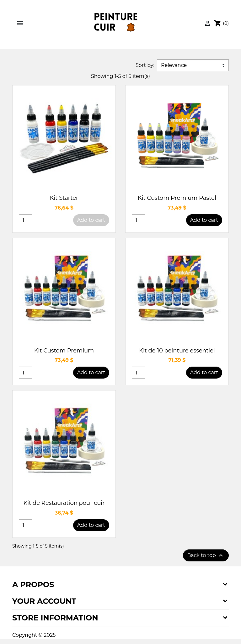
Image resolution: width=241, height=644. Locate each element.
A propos (33, 584)
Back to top (206, 555)
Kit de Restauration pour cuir (64, 503)
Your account (44, 601)
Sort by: (145, 65)
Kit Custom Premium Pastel (177, 198)
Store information (55, 618)
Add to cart (91, 220)
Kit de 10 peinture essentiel (177, 351)
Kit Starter (64, 198)
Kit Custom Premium (64, 351)
